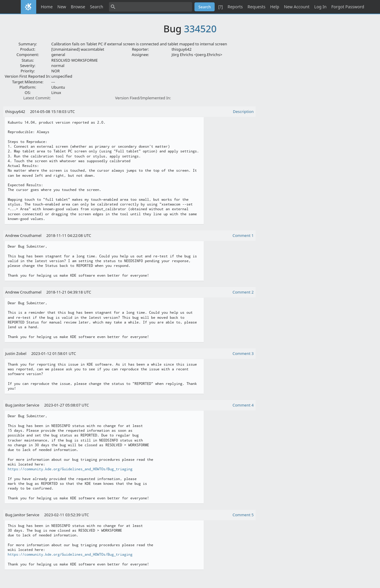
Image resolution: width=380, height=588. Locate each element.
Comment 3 (243, 353)
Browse (78, 7)
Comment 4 (243, 405)
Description (243, 111)
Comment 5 (243, 515)
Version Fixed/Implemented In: (143, 98)
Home (47, 7)
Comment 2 (243, 292)
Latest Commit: (37, 98)
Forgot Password (348, 7)
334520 (200, 29)
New (62, 7)
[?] (220, 7)
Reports (235, 7)
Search (96, 7)
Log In (320, 7)
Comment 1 (243, 235)
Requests (256, 7)
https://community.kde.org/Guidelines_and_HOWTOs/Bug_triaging (70, 469)
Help (275, 7)
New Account (297, 7)
